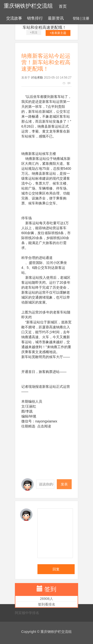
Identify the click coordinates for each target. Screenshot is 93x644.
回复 (56, 569)
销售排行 (35, 18)
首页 (63, 6)
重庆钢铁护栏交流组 (28, 6)
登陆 (76, 18)
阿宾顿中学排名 (27, 613)
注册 (86, 18)
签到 (50, 589)
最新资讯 (56, 18)
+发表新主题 (58, 33)
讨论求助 (37, 78)
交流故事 (14, 18)
